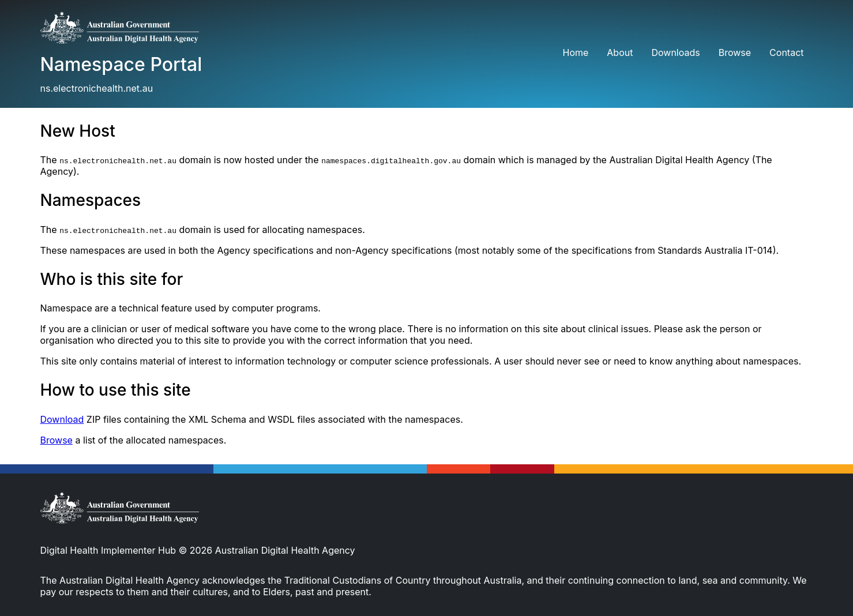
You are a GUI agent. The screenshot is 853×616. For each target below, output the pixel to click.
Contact (786, 52)
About (620, 52)
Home (575, 52)
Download (62, 419)
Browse (735, 52)
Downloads (675, 52)
